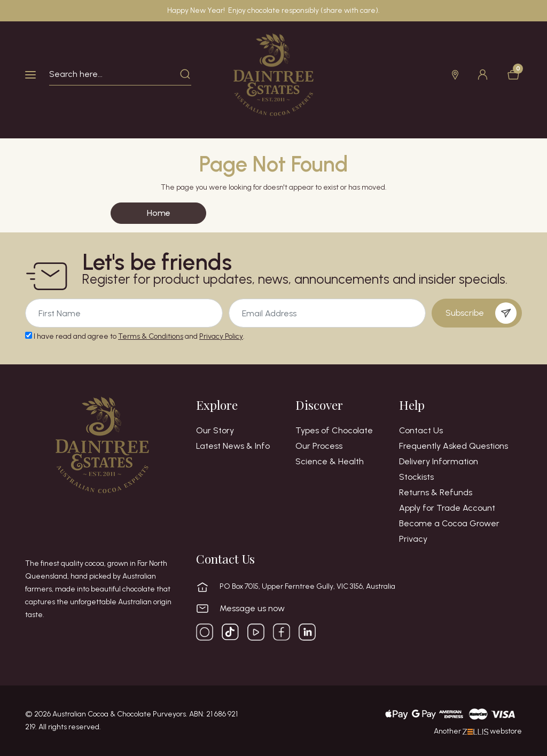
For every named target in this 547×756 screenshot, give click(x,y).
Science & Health (330, 462)
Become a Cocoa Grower (449, 524)
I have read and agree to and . (135, 336)
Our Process (319, 446)
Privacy (413, 539)
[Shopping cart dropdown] (512, 75)
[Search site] (185, 74)
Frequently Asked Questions (454, 446)
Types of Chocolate (334, 431)
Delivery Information (439, 462)
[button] (454, 75)
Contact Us (421, 431)
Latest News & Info (233, 446)
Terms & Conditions (151, 336)
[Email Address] (124, 313)
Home (159, 213)
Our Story (215, 431)
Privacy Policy (221, 336)
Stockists (416, 477)
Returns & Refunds (436, 493)
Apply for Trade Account (447, 508)
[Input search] (115, 74)
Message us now (252, 609)
